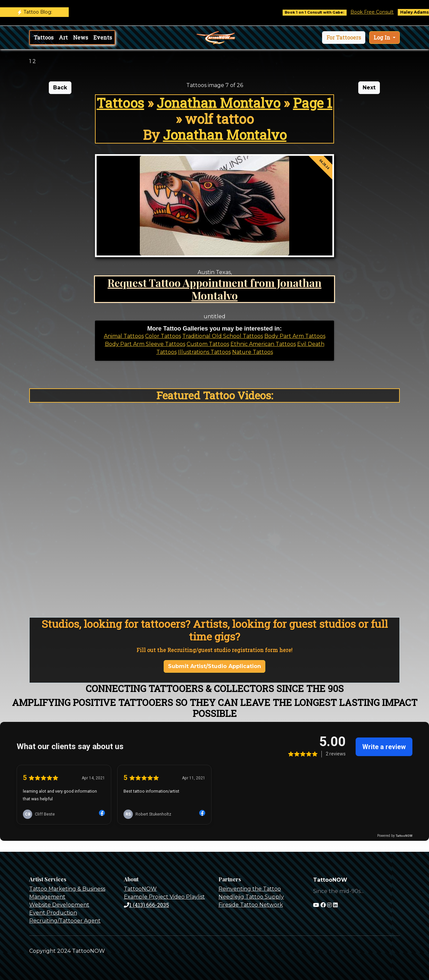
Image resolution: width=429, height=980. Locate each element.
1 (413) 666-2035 (146, 905)
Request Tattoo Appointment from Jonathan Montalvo (214, 289)
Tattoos (44, 37)
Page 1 (313, 103)
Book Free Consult (381, 12)
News (81, 37)
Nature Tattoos (253, 352)
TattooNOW (140, 889)
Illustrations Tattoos (204, 352)
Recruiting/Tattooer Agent (65, 921)
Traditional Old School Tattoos (223, 336)
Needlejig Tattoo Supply (251, 897)
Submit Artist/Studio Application (214, 666)
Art (63, 37)
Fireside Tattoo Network (251, 905)
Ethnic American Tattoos (263, 344)
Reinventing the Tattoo (250, 889)
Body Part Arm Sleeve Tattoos (145, 344)
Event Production (53, 913)
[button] (344, 38)
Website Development (59, 905)
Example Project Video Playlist (164, 897)
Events (103, 37)
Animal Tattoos (124, 336)
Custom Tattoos (208, 344)
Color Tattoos (163, 336)
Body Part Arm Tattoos (295, 336)
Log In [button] (383, 37)
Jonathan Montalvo (218, 103)
